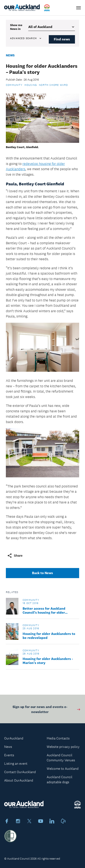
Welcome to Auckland (63, 769)
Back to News (42, 573)
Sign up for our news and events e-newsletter (47, 710)
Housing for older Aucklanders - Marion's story (48, 661)
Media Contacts (58, 738)
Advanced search (26, 38)
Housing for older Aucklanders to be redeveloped (49, 636)
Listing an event (16, 764)
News (10, 55)
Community (14, 85)
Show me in (16, 27)
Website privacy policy (63, 747)
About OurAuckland (19, 780)
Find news (62, 39)
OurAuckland (14, 738)
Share (15, 556)
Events (9, 755)
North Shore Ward (53, 85)
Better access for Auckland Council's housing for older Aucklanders (44, 611)
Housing (31, 85)
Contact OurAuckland (20, 772)
